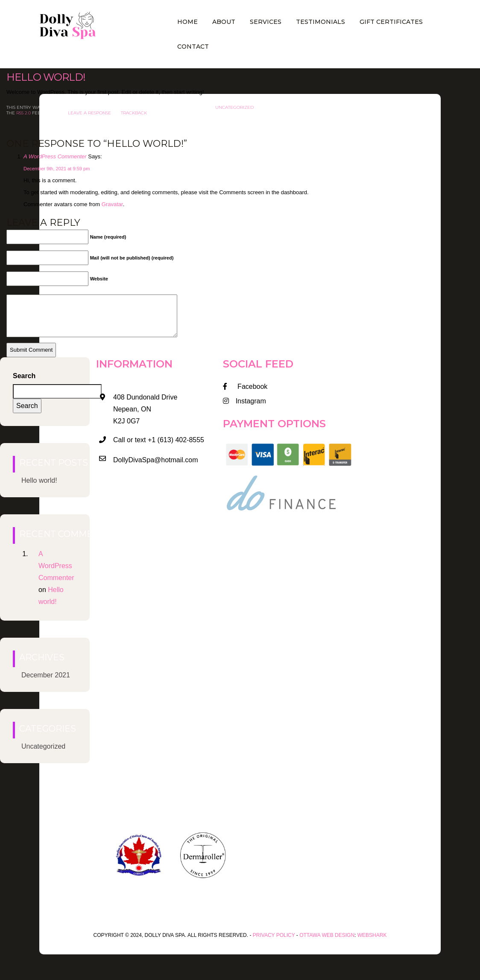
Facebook (245, 386)
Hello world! (46, 77)
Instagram (244, 401)
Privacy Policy (274, 935)
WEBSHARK (372, 935)
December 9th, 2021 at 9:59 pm (57, 169)
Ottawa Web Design (327, 935)
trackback (134, 113)
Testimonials (320, 22)
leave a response (89, 113)
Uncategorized (234, 107)
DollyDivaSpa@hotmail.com (156, 460)
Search (24, 376)
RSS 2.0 (23, 113)
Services (266, 22)
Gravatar (112, 204)
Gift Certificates (391, 22)
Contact (193, 47)
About (224, 22)
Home (187, 22)
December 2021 (46, 675)
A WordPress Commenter (55, 156)
